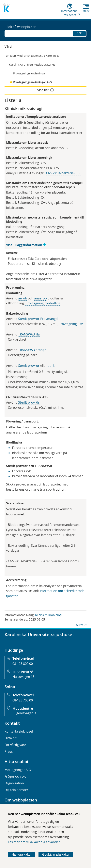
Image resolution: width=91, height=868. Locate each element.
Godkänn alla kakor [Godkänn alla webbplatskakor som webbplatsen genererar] (56, 855)
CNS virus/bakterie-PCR (63, 173)
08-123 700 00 (23, 700)
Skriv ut (81, 625)
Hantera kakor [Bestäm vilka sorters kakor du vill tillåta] (22, 855)
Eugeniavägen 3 (24, 713)
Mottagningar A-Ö (18, 770)
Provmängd (49, 319)
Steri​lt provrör (29, 366)
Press (9, 751)
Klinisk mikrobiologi (49, 615)
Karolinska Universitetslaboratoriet (32, 64)
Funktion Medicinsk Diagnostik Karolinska (32, 56)
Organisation (14, 783)
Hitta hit (11, 738)
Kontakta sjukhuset (19, 731)
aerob (23, 298)
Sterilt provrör (29, 319)
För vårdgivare (15, 745)
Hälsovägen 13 (23, 677)
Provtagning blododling (43, 303)
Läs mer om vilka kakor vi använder (34, 842)
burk (51, 366)
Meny (86, 11)
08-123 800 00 (23, 664)
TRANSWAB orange (32, 350)
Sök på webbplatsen (21, 27)
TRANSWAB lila (29, 334)
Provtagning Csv (71, 324)
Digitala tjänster (16, 790)
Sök (79, 33)
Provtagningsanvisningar (30, 73)
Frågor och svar (16, 776)
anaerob (40, 298)
